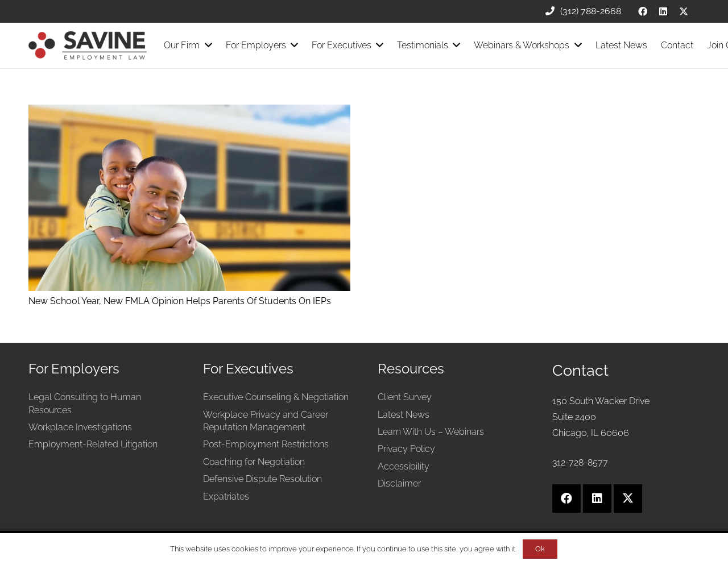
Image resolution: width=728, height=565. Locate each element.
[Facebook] (643, 11)
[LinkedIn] (663, 11)
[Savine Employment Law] (88, 45)
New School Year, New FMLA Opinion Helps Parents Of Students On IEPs (180, 301)
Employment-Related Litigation (93, 444)
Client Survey (405, 397)
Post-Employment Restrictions (266, 444)
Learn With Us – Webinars (431, 432)
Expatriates (226, 497)
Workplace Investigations (80, 427)
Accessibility (404, 466)
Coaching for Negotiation (254, 462)
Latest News (404, 415)
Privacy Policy (406, 449)
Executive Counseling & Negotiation (276, 397)
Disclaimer (399, 483)
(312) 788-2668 (583, 11)
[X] (684, 11)
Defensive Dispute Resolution (262, 479)
